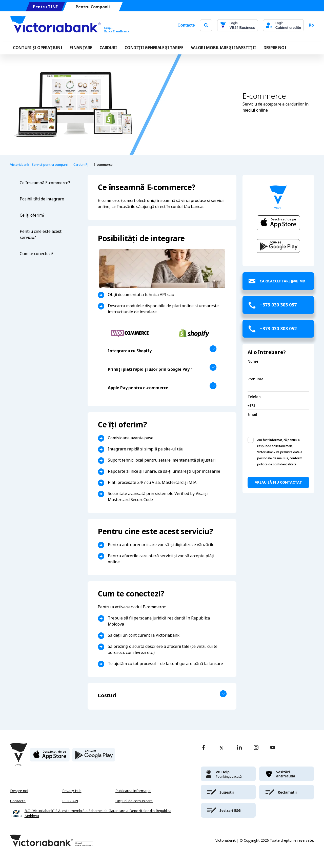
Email (252, 415)
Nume (253, 361)
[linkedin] (239, 748)
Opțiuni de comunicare (134, 801)
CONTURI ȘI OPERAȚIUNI (37, 48)
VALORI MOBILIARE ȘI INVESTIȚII (223, 48)
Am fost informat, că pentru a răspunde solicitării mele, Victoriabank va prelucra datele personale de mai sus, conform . (280, 452)
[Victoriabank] (70, 25)
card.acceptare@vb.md (282, 281)
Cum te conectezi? (37, 254)
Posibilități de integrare (42, 199)
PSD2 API (70, 801)
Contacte (186, 25)
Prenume (255, 379)
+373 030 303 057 (278, 305)
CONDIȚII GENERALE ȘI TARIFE (154, 48)
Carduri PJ (81, 165)
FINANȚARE (81, 48)
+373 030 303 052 (278, 329)
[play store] (94, 757)
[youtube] (273, 748)
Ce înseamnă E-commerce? (45, 183)
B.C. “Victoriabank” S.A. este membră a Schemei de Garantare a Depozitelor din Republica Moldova (98, 813)
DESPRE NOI (275, 48)
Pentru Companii (93, 7)
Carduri (108, 48)
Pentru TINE (45, 7)
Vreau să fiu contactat (278, 482)
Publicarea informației (133, 791)
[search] (206, 25)
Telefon (254, 397)
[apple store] (50, 757)
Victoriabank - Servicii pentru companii (39, 165)
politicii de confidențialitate (277, 464)
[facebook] (204, 748)
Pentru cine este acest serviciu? (41, 234)
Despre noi (19, 791)
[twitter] (221, 748)
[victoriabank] (228, 774)
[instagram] (256, 748)
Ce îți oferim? (32, 215)
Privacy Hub (72, 791)
